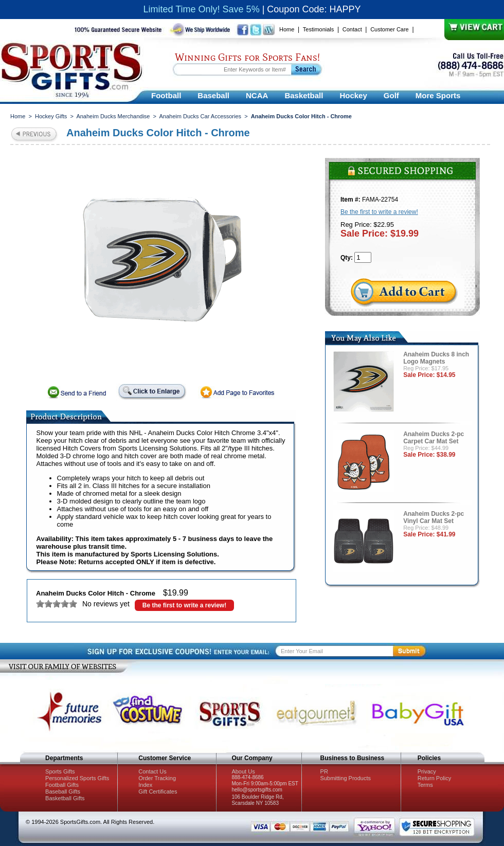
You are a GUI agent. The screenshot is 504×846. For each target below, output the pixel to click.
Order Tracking (157, 778)
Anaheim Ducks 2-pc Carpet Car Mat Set (434, 438)
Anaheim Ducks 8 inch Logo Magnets (436, 358)
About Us (243, 771)
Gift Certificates (158, 791)
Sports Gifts (60, 771)
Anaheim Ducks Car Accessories (201, 116)
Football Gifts (62, 785)
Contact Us (152, 771)
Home (287, 29)
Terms (425, 785)
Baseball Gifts (63, 791)
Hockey (353, 95)
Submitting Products (346, 778)
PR (324, 771)
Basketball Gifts (65, 798)
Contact (352, 29)
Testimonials (319, 29)
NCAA (257, 95)
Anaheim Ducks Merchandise (113, 116)
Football (166, 95)
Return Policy (434, 778)
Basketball (304, 95)
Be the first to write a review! (184, 605)
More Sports (438, 95)
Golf (391, 95)
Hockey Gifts (51, 116)
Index (145, 785)
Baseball (213, 95)
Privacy (427, 771)
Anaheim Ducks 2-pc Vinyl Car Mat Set (434, 517)
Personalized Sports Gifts (77, 778)
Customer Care (390, 29)
